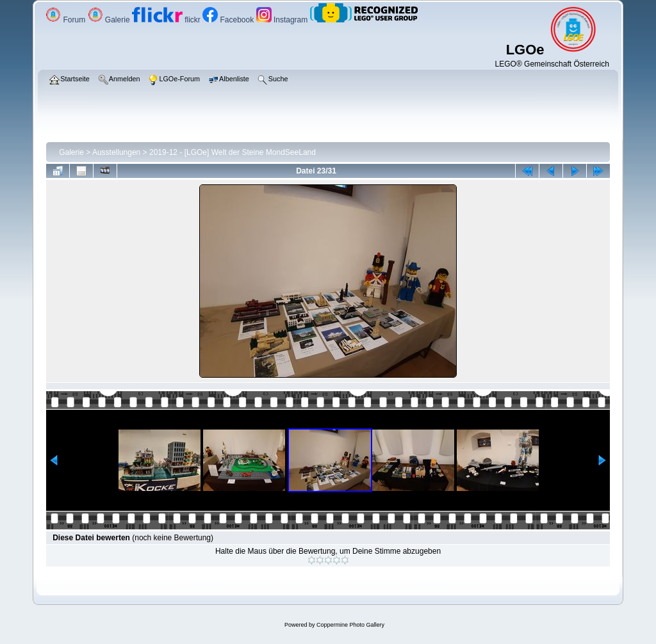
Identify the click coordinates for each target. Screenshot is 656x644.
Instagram (283, 20)
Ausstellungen (116, 152)
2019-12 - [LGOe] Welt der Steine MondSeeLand (233, 152)
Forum (66, 20)
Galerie (110, 20)
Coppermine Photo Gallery (350, 625)
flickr (167, 20)
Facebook (229, 20)
